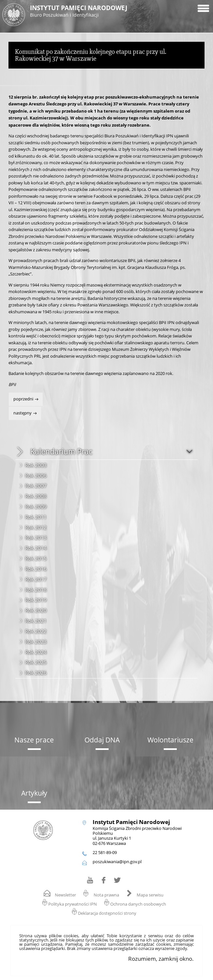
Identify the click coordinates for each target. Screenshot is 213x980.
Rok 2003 (36, 465)
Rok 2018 (36, 590)
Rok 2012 (36, 527)
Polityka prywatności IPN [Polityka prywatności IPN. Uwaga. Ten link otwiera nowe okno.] (73, 904)
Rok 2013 (36, 537)
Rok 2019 (36, 600)
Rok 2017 (36, 579)
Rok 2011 (36, 517)
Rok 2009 (36, 506)
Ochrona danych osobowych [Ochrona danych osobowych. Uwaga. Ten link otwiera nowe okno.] (138, 904)
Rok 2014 (36, 548)
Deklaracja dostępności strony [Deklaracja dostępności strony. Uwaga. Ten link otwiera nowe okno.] (107, 913)
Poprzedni (22, 397)
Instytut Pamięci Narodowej (101, 11)
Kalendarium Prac (61, 451)
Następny (21, 411)
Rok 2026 (36, 673)
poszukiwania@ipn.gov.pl (117, 862)
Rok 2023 (36, 642)
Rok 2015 (36, 558)
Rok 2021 (36, 621)
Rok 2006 (36, 475)
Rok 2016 (36, 569)
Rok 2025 (36, 662)
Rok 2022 (36, 631)
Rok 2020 (36, 610)
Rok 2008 (36, 496)
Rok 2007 (36, 486)
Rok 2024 (36, 652)
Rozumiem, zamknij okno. (161, 959)
